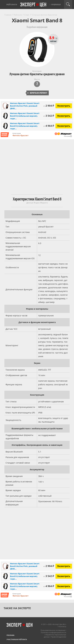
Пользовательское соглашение (53, 630)
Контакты (62, 626)
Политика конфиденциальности (53, 632)
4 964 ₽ (49, 126)
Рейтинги (12, 5)
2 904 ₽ (49, 106)
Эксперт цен (33, 5)
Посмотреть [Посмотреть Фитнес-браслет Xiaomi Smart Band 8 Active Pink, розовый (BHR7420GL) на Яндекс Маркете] (64, 106)
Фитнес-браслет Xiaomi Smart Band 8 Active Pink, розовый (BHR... (25, 106)
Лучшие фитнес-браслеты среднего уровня (37, 74)
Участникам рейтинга (17, 639)
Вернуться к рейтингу (37, 93)
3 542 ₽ (49, 116)
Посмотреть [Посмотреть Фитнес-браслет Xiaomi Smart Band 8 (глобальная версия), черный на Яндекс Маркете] (64, 116)
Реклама (11, 635)
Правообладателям (59, 637)
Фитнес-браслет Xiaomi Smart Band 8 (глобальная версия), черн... (25, 116)
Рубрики (56, 5)
